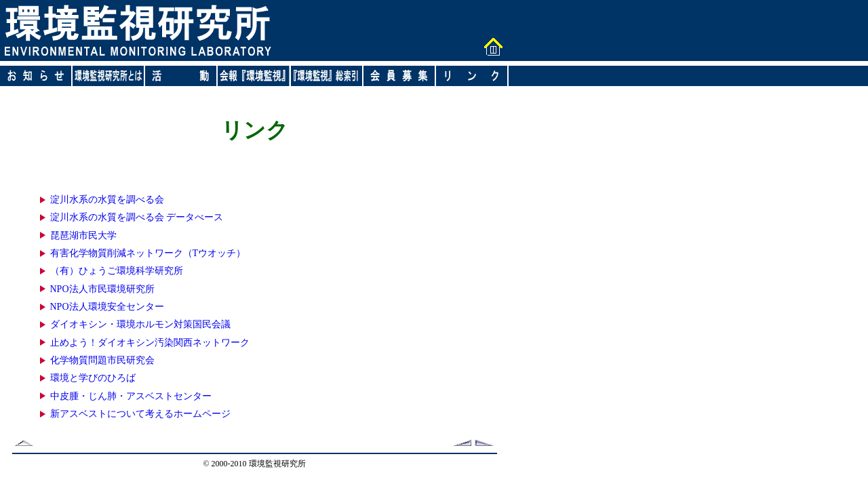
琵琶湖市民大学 (83, 236)
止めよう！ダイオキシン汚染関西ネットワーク (150, 343)
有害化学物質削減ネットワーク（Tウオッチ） (148, 253)
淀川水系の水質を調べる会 (107, 200)
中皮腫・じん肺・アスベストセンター (131, 396)
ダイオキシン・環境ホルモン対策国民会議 (140, 324)
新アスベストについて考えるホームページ (140, 414)
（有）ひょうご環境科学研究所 (117, 271)
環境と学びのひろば (93, 378)
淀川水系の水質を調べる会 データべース (137, 217)
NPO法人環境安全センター (107, 307)
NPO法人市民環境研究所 (102, 289)
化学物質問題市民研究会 (102, 360)
